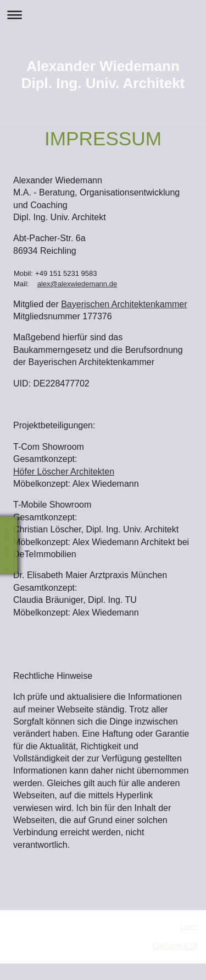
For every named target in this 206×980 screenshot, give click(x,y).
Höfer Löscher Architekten (64, 472)
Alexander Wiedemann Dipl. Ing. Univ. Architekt (103, 75)
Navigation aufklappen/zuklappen (103, 15)
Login (189, 926)
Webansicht (175, 946)
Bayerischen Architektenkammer (124, 304)
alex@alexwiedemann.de (77, 284)
